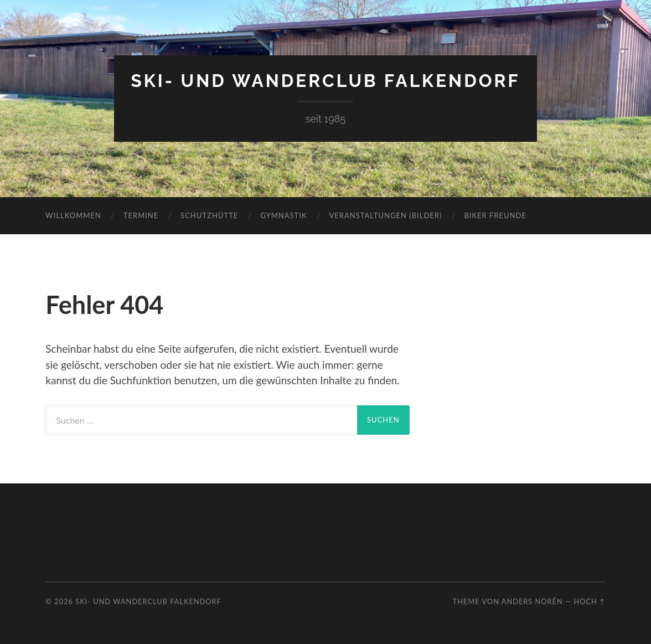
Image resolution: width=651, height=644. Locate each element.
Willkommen (73, 215)
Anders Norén (532, 601)
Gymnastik (283, 215)
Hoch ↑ (589, 601)
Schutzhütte (209, 215)
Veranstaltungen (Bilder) (386, 215)
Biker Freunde (495, 215)
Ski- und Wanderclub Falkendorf (325, 81)
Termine (141, 215)
